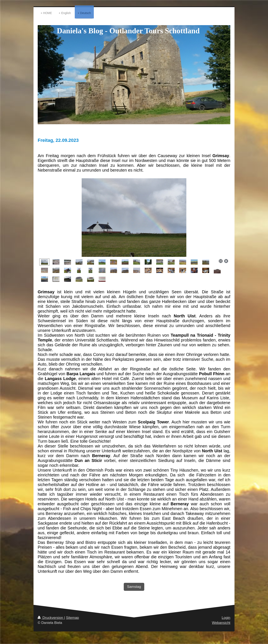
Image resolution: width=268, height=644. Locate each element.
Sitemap (72, 618)
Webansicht (221, 623)
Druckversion (51, 618)
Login (226, 618)
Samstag (134, 587)
